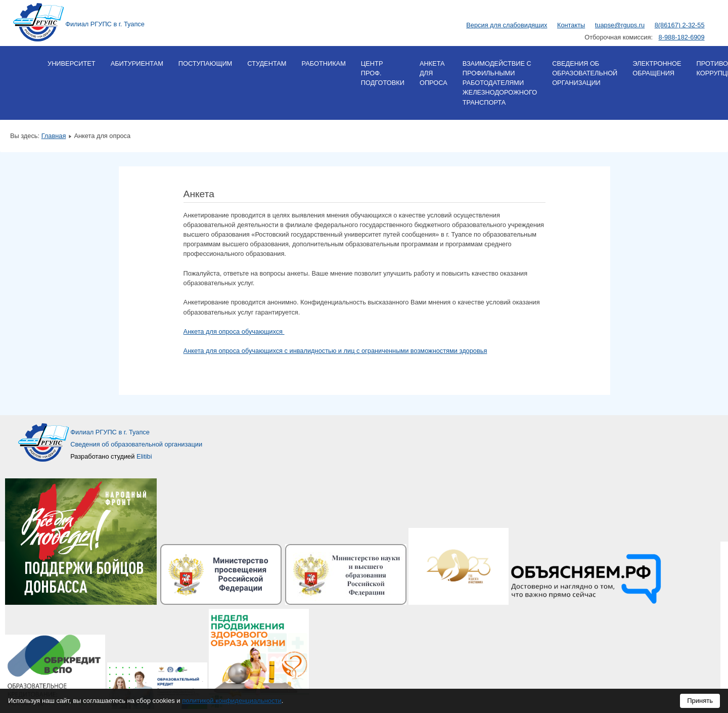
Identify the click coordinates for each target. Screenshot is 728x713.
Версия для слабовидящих (507, 25)
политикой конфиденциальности (232, 701)
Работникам (323, 63)
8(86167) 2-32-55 (680, 25)
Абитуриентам (137, 63)
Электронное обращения (657, 68)
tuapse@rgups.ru (620, 25)
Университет (72, 63)
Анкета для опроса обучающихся (234, 331)
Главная (54, 136)
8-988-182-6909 (682, 37)
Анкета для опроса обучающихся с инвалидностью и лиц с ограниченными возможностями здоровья (335, 351)
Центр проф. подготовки (383, 73)
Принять (700, 701)
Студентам (267, 63)
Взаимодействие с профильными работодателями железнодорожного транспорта (500, 83)
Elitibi (144, 456)
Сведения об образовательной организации (585, 73)
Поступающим (205, 63)
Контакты (571, 25)
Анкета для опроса (434, 73)
